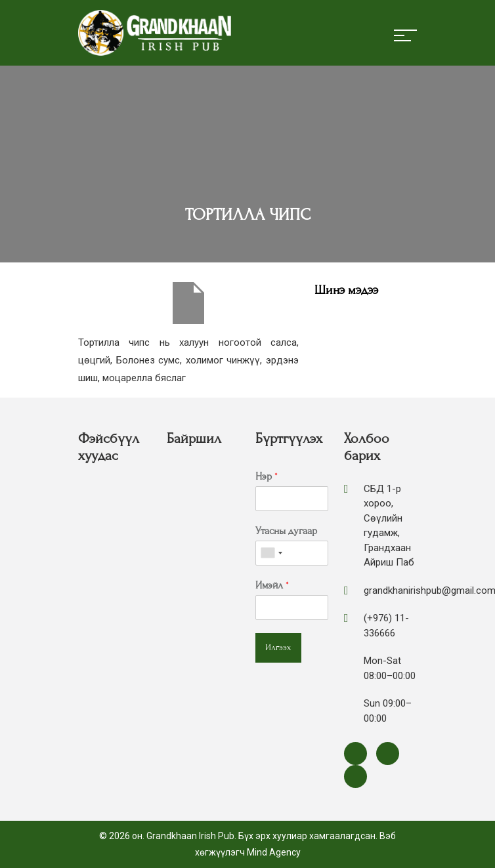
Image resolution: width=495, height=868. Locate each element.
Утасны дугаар (286, 531)
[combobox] (271, 553)
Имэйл (272, 585)
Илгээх (278, 648)
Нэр (267, 476)
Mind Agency (274, 852)
